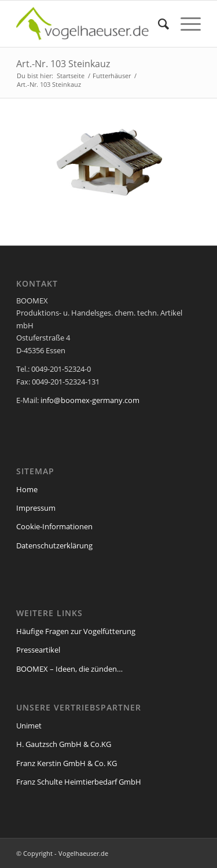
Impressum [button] (172, 852)
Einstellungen (95, 664)
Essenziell (34, 702)
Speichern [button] (109, 781)
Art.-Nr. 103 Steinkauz (63, 64)
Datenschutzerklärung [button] (115, 852)
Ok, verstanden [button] (109, 747)
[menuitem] (158, 24)
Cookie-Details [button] (51, 852)
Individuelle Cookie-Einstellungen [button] (109, 821)
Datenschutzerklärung (52, 653)
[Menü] (185, 24)
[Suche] (158, 24)
